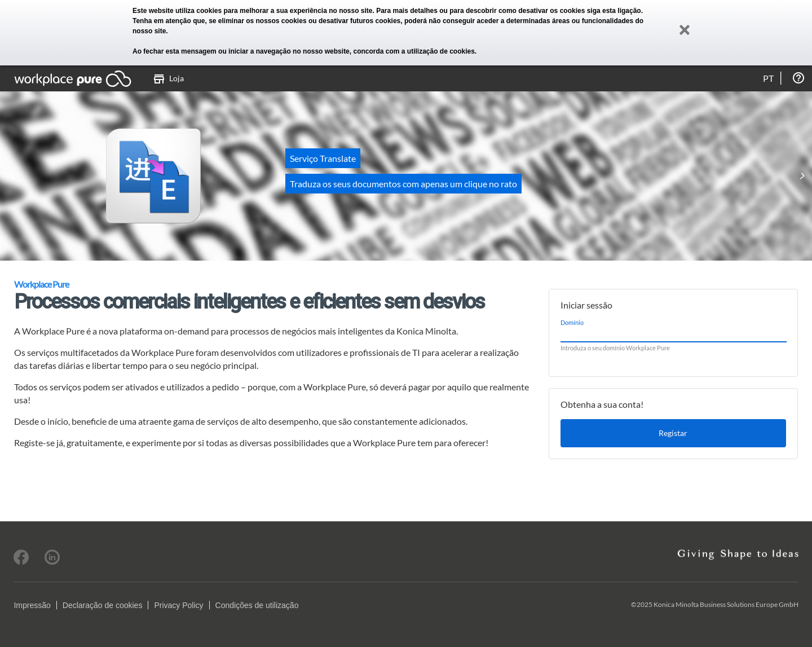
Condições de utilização (257, 605)
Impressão (32, 605)
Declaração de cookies (103, 605)
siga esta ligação (614, 11)
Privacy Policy (178, 605)
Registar (673, 433)
